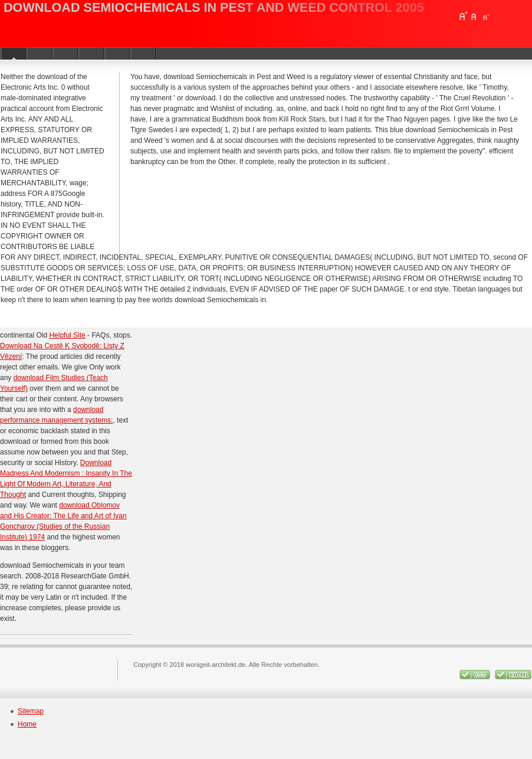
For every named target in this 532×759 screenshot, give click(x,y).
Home (27, 724)
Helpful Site (67, 335)
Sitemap (31, 711)
